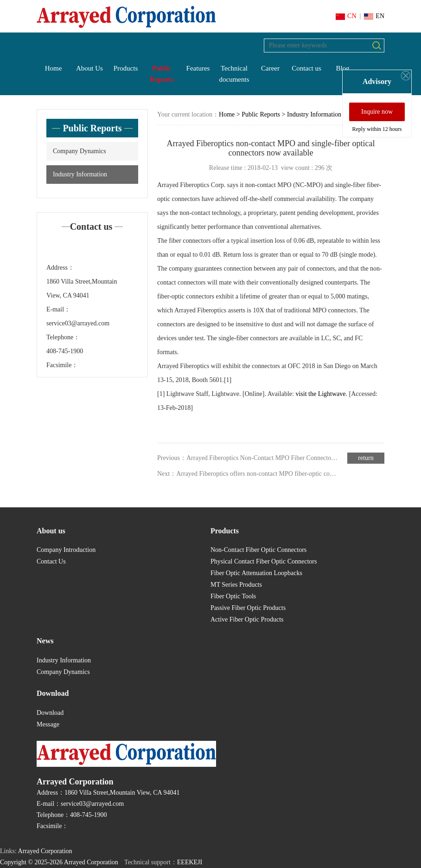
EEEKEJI (190, 862)
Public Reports (162, 74)
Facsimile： (62, 365)
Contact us (306, 68)
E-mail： (58, 309)
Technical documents (234, 74)
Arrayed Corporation (45, 851)
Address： (60, 268)
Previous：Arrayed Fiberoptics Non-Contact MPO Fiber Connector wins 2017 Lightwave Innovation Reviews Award (248, 458)
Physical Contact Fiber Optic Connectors (264, 561)
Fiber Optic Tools (233, 596)
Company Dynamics (80, 151)
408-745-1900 (65, 351)
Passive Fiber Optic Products (248, 608)
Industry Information (80, 174)
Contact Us (51, 561)
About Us (89, 68)
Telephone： (63, 337)
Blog (342, 68)
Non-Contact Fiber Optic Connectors (258, 550)
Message (48, 724)
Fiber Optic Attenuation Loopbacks (256, 573)
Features (198, 68)
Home (54, 68)
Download (50, 713)
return (366, 458)
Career (270, 68)
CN (346, 16)
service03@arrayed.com (78, 323)
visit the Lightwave (320, 394)
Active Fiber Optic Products (247, 619)
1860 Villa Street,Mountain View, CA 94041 (82, 288)
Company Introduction (66, 550)
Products (126, 68)
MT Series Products (236, 585)
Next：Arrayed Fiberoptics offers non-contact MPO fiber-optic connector (248, 474)
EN (374, 16)
